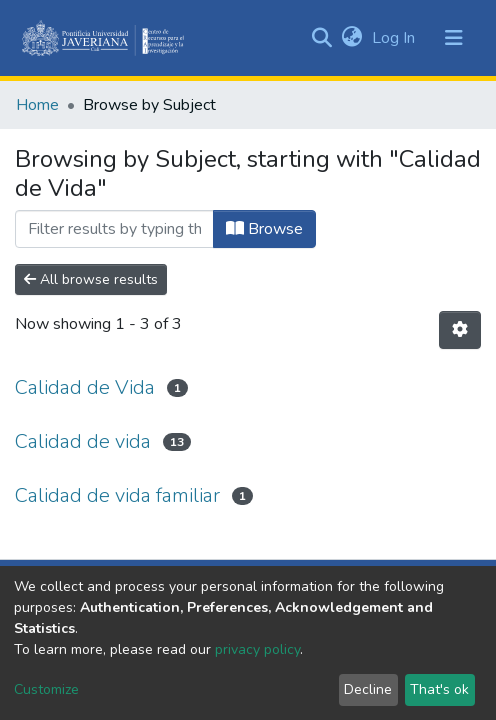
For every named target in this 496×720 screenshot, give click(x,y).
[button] (351, 38)
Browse (264, 229)
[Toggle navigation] (454, 38)
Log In (395, 38)
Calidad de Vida (85, 387)
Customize (46, 689)
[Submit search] (321, 38)
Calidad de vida (83, 441)
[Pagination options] (460, 330)
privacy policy (257, 649)
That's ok (439, 689)
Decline (368, 689)
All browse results (91, 279)
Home (37, 105)
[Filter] (114, 229)
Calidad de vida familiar (117, 495)
